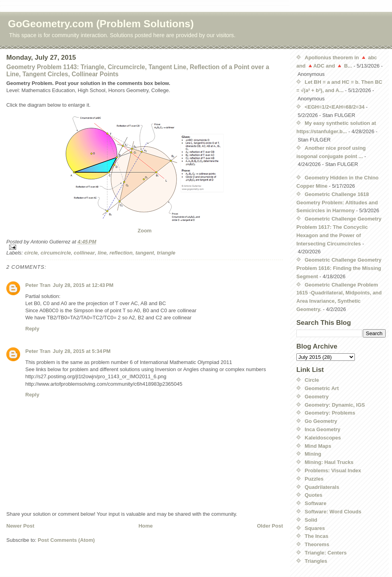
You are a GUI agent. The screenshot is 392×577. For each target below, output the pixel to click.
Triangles (316, 561)
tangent (145, 253)
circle (31, 253)
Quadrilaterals (322, 487)
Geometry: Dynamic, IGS (335, 405)
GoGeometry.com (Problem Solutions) (101, 24)
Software (316, 503)
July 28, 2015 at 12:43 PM (83, 285)
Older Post (270, 526)
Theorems (317, 544)
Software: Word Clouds (333, 512)
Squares (315, 528)
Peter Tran (38, 285)
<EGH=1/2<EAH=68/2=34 (335, 107)
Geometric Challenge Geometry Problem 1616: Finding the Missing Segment (339, 268)
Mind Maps (318, 446)
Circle (312, 380)
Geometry (317, 397)
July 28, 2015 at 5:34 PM (82, 351)
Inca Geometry (322, 429)
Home (145, 526)
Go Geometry (321, 421)
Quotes (314, 495)
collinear (84, 253)
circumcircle (56, 253)
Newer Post (20, 526)
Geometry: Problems (330, 413)
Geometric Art (322, 388)
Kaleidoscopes (323, 438)
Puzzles (314, 479)
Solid (311, 520)
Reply (32, 329)
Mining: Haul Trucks (329, 462)
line (102, 253)
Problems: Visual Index (333, 470)
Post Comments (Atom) (66, 540)
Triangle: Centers (326, 553)
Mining (313, 454)
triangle (166, 253)
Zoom (144, 231)
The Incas (317, 536)
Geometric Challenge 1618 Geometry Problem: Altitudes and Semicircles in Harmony (337, 203)
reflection (121, 253)
